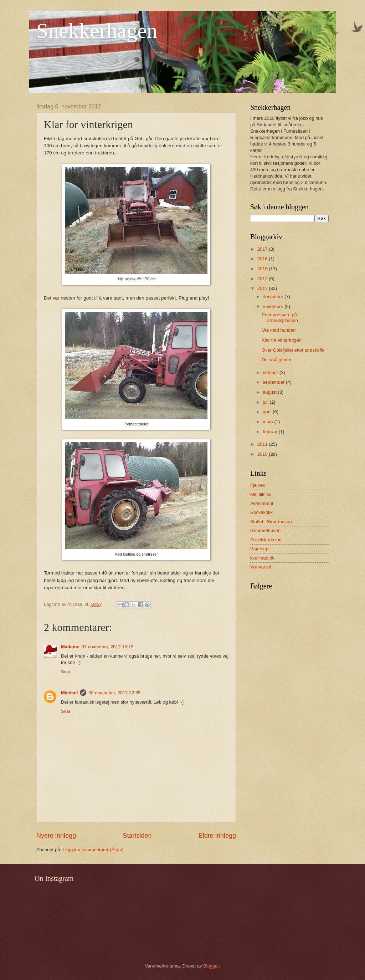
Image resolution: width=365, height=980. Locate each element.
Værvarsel (261, 567)
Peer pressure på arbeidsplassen (280, 317)
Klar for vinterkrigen (282, 340)
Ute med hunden (279, 330)
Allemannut (262, 503)
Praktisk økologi (266, 540)
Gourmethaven (265, 530)
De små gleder (277, 360)
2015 (263, 269)
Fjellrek (258, 485)
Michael (69, 693)
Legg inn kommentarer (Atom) (93, 850)
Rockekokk (261, 512)
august (270, 392)
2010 (263, 454)
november (274, 307)
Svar (66, 672)
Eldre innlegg (217, 836)
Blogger (211, 966)
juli (266, 402)
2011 (263, 444)
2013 (263, 279)
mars (268, 422)
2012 (263, 288)
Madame (70, 647)
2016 (263, 259)
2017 (263, 249)
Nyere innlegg (56, 836)
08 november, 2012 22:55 (114, 693)
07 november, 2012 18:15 (108, 647)
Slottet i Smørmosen (271, 522)
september (274, 382)
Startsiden (137, 836)
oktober (271, 372)
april (268, 412)
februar (271, 432)
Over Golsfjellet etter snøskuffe (293, 350)
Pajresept (260, 549)
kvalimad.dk (262, 558)
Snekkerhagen (97, 31)
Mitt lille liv (261, 494)
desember (274, 297)
